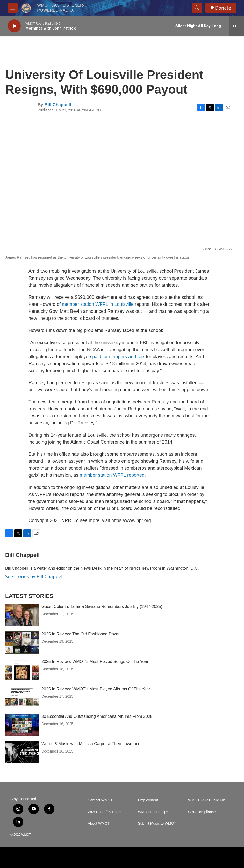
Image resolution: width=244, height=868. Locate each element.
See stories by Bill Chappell (34, 576)
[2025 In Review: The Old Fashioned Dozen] (22, 642)
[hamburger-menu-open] (13, 8)
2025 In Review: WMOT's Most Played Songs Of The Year (95, 661)
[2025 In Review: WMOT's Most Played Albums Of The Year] (22, 697)
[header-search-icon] (197, 8)
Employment (148, 800)
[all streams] (236, 26)
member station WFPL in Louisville (98, 304)
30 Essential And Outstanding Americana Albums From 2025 (97, 716)
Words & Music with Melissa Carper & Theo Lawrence (91, 744)
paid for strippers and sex (118, 357)
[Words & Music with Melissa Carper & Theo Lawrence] (22, 752)
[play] (14, 26)
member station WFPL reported (112, 475)
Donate (223, 8)
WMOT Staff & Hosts (105, 812)
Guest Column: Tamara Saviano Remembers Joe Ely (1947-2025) (102, 607)
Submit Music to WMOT (157, 824)
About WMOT (99, 824)
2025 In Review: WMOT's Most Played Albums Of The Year (96, 689)
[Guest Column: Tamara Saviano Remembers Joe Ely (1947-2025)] (22, 615)
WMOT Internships (153, 812)
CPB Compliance (202, 812)
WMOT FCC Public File (207, 800)
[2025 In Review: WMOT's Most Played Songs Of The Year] (22, 670)
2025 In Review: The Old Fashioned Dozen (81, 634)
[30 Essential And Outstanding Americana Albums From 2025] (22, 725)
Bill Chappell (58, 105)
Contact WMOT (100, 800)
